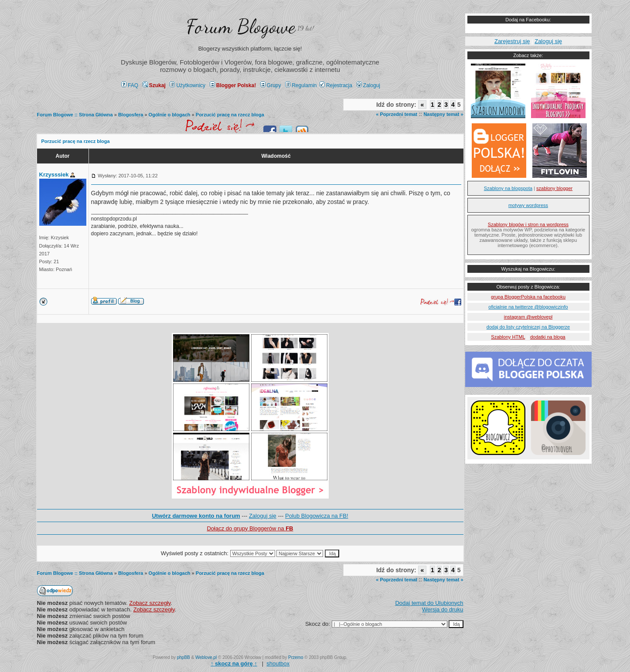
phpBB (184, 657)
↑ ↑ (234, 664)
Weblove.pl (206, 657)
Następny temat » (443, 114)
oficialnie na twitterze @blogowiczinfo (528, 307)
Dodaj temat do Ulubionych (429, 603)
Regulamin (301, 85)
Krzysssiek (54, 175)
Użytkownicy (187, 85)
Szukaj (154, 85)
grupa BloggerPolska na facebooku (528, 297)
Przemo (296, 657)
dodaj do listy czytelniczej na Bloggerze (528, 327)
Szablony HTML (508, 337)
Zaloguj (368, 85)
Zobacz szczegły (150, 603)
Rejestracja (336, 85)
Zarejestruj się (512, 41)
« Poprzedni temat (397, 114)
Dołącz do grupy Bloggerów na (250, 528)
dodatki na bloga (548, 337)
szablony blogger (554, 188)
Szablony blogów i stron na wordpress (528, 224)
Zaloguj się (263, 516)
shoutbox (278, 664)
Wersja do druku (443, 609)
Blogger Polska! (233, 85)
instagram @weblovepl (528, 317)
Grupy (271, 85)
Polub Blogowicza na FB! (317, 516)
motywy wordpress (528, 205)
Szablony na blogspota (508, 188)
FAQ (130, 85)
